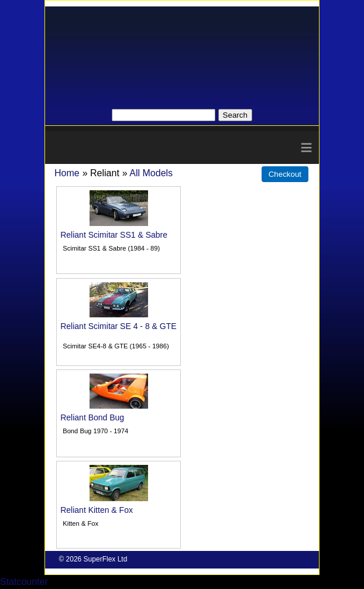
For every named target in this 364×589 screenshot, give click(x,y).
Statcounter (24, 582)
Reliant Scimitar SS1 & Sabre (114, 235)
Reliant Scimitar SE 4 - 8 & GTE (118, 326)
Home (67, 173)
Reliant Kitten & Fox (97, 510)
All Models (151, 173)
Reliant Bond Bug (92, 417)
